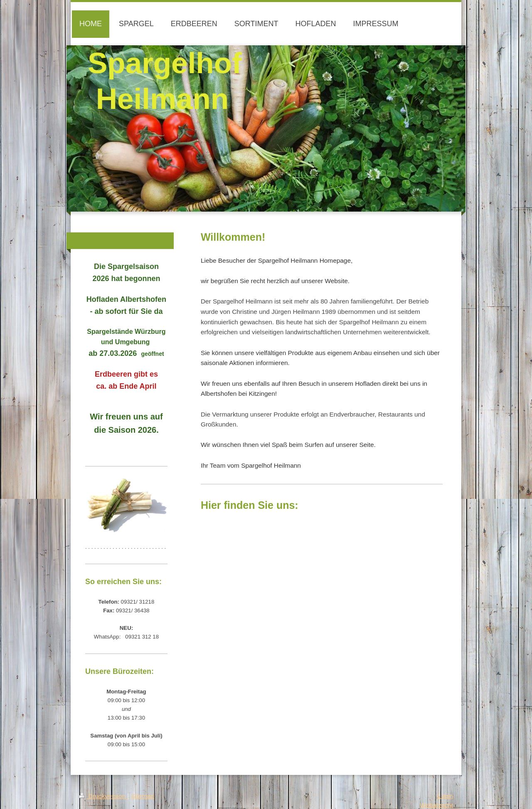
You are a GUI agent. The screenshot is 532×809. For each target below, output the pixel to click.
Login (445, 796)
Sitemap (143, 796)
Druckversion (103, 796)
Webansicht (436, 805)
